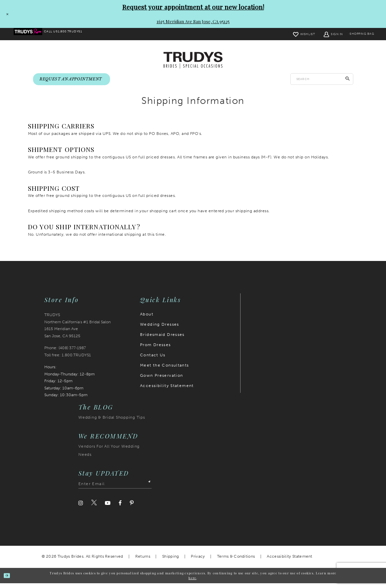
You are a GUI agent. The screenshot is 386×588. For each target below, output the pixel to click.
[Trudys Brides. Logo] (193, 60)
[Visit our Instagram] (81, 508)
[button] (320, 34)
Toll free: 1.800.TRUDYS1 (68, 360)
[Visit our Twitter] (94, 508)
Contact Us (153, 360)
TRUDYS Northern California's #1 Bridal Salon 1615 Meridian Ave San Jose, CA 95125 (78, 330)
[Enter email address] (115, 489)
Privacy (198, 561)
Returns (143, 561)
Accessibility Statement (167, 390)
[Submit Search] (348, 80)
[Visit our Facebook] (120, 508)
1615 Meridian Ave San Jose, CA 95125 (193, 21)
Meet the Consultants (165, 370)
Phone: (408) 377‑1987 (65, 353)
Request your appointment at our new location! (193, 7)
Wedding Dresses (160, 329)
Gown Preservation (161, 380)
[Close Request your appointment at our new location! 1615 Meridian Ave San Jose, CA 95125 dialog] (6, 14)
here (192, 582)
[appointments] (72, 80)
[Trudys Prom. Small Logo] (32, 34)
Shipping (171, 561)
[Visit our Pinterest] (132, 508)
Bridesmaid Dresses (162, 339)
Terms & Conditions (236, 561)
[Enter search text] (322, 80)
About (147, 319)
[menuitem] (32, 34)
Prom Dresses (156, 350)
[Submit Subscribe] (146, 489)
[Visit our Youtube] (108, 508)
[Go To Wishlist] (291, 34)
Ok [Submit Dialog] (11, 580)
